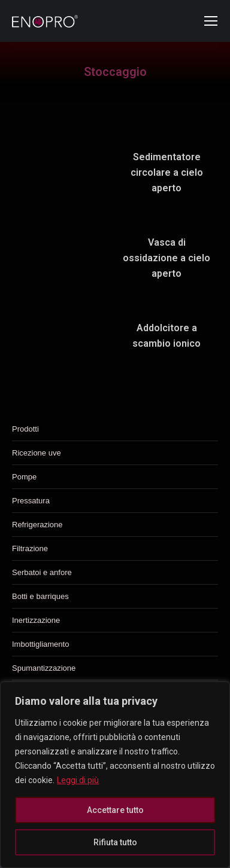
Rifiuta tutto (115, 842)
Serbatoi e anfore (42, 572)
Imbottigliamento (40, 644)
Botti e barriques (40, 596)
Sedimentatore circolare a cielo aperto (167, 172)
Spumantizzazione (44, 668)
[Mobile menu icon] (211, 21)
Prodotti (25, 429)
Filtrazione (30, 548)
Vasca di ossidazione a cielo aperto (167, 258)
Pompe (24, 477)
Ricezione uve (37, 453)
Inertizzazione (36, 620)
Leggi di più (78, 780)
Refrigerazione (37, 525)
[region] (115, 775)
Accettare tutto (115, 810)
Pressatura (31, 501)
